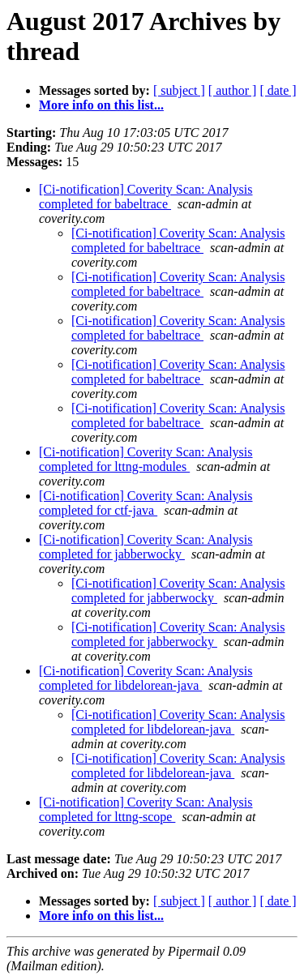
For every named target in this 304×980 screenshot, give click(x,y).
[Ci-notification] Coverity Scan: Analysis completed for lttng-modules (146, 459)
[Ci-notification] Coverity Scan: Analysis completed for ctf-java (146, 503)
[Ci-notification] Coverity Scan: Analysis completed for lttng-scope (146, 809)
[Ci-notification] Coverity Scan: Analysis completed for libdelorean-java (146, 678)
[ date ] (278, 90)
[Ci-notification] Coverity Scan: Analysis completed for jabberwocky (146, 547)
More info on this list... (101, 105)
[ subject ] (179, 90)
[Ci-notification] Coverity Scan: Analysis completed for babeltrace (146, 197)
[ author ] (233, 90)
